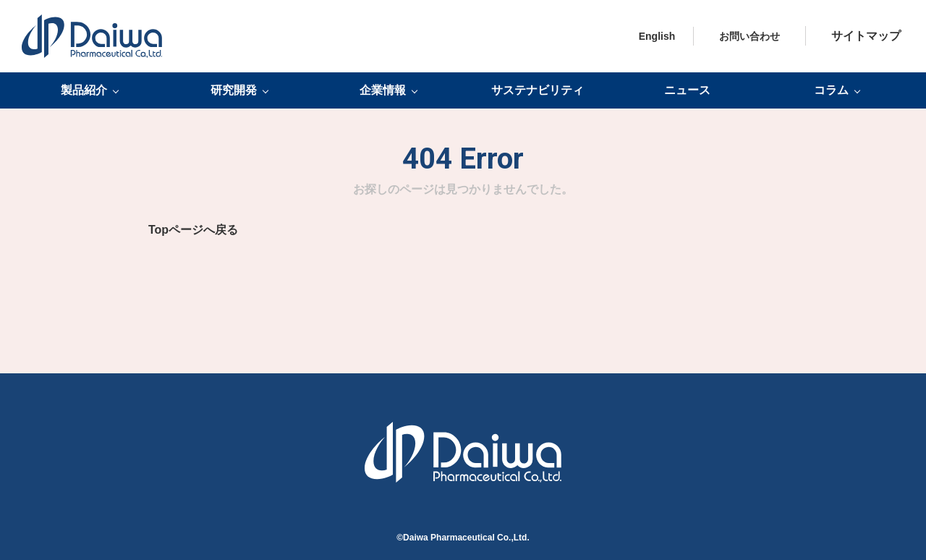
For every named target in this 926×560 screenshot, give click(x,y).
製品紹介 (84, 90)
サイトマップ (866, 36)
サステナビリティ (538, 90)
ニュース (687, 90)
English (657, 36)
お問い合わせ (749, 36)
